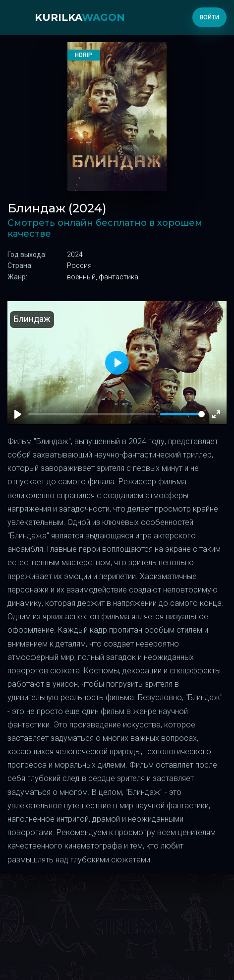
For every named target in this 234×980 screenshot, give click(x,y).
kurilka (80, 17)
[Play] (18, 414)
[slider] (182, 414)
